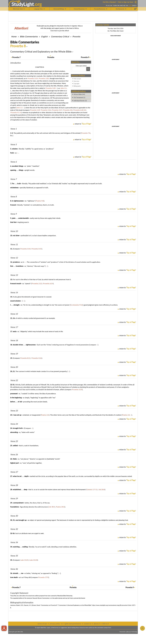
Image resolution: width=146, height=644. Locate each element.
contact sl (87, 624)
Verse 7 (13, 179)
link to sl (105, 624)
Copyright (76, 84)
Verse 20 (14, 367)
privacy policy (55, 624)
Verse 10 (14, 231)
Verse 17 (14, 327)
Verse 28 (14, 485)
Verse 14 (14, 293)
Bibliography (77, 86)
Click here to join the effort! (60, 31)
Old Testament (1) (79, 97)
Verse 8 (13, 197)
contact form (107, 628)
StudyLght (23, 4)
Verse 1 (13, 129)
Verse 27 (14, 472)
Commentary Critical (60, 36)
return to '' (83, 124)
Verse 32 (14, 529)
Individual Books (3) (80, 101)
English (44, 36)
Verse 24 (14, 424)
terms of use (42, 624)
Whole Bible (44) (79, 94)
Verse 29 (14, 499)
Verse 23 (14, 411)
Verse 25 (14, 441)
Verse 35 (14, 556)
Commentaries (29, 36)
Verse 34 (14, 542)
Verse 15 (14, 314)
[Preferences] (135, 9)
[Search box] (79, 69)
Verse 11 (14, 244)
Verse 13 (14, 275)
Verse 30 (14, 516)
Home (14, 36)
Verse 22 (14, 380)
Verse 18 (14, 340)
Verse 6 (13, 162)
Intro (15, 63)
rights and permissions (73, 624)
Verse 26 (14, 455)
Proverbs (76, 36)
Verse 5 (13, 144)
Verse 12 (14, 258)
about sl (97, 624)
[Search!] (88, 69)
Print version (77, 79)
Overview (76, 81)
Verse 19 (14, 354)
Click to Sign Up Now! (125, 2)
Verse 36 (14, 569)
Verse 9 (13, 214)
